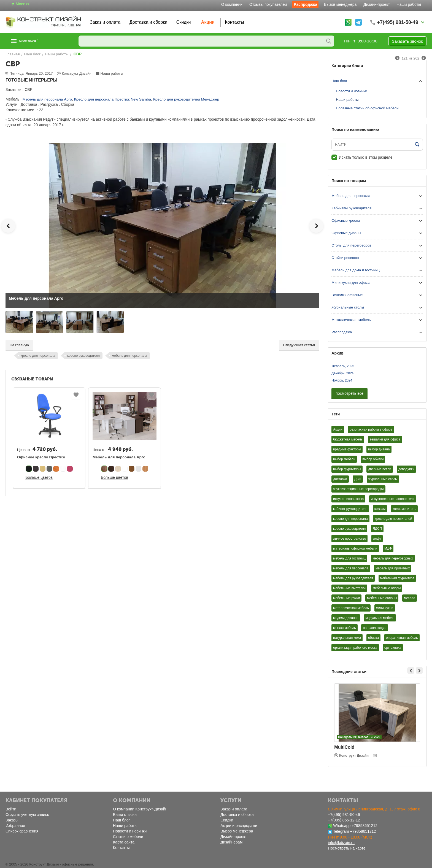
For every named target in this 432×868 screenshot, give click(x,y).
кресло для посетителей (393, 519)
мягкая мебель (344, 628)
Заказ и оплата (105, 22)
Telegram (341, 831)
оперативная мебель (402, 638)
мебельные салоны (382, 598)
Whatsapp (342, 826)
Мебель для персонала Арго (46, 99)
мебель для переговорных (393, 558)
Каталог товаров (39, 41)
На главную (19, 345)
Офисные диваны (346, 233)
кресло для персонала (38, 356)
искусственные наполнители (393, 499)
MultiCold (344, 747)
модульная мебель (380, 618)
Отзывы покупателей (268, 4)
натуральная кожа (347, 638)
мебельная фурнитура (397, 578)
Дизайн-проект (376, 4)
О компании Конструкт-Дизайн (140, 809)
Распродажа (305, 4)
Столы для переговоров (351, 245)
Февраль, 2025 (343, 366)
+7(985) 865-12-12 (344, 820)
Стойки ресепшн (345, 258)
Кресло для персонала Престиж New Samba (109, 99)
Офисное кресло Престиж (40, 457)
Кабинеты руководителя (351, 208)
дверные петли (380, 469)
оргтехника (393, 648)
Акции (208, 22)
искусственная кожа (348, 499)
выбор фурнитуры (347, 469)
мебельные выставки (349, 588)
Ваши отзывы (125, 815)
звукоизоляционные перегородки (358, 489)
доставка (340, 479)
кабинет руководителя (350, 509)
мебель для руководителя (353, 578)
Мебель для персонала (351, 196)
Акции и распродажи (239, 826)
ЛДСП (377, 529)
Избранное (15, 826)
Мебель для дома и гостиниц (356, 270)
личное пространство (349, 539)
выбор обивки (373, 459)
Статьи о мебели (128, 837)
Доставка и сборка (148, 22)
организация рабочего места (355, 648)
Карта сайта (124, 842)
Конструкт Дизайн (351, 755)
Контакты (234, 22)
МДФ (388, 548)
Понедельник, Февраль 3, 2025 (359, 737)
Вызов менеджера (340, 4)
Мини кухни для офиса (350, 282)
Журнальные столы (348, 307)
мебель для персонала (129, 356)
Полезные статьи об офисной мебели (367, 108)
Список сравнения (22, 831)
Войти (11, 809)
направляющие (375, 628)
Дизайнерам (231, 842)
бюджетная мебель (348, 439)
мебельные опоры (387, 588)
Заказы (12, 820)
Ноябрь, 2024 (342, 380)
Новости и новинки (352, 91)
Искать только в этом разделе (362, 157)
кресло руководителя (83, 356)
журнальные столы (383, 479)
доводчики (406, 469)
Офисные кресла (346, 221)
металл (410, 598)
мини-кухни (385, 608)
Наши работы (409, 4)
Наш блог (339, 81)
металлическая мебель (351, 608)
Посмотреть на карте (347, 848)
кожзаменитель (404, 509)
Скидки (184, 22)
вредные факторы (347, 449)
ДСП (358, 479)
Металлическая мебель (351, 320)
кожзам (380, 509)
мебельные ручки (346, 598)
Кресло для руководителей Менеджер (180, 99)
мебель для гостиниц (349, 558)
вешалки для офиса (385, 439)
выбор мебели (344, 459)
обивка (373, 638)
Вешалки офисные (347, 295)
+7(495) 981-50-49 (344, 815)
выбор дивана (379, 449)
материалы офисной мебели (355, 548)
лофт (377, 539)
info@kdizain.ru (341, 843)
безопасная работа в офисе (371, 429)
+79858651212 (364, 826)
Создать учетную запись (27, 815)
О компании (232, 4)
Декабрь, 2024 (342, 373)
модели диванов (346, 618)
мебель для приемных (393, 568)
